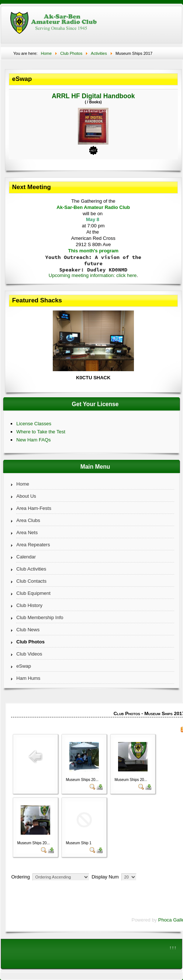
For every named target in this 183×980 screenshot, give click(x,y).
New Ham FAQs (33, 440)
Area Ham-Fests (34, 508)
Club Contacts (31, 581)
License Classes (34, 424)
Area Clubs (28, 520)
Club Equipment (33, 593)
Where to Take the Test (41, 432)
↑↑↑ (173, 947)
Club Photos (30, 642)
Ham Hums (28, 678)
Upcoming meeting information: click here (93, 275)
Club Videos (29, 654)
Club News (28, 630)
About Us (26, 496)
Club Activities (31, 569)
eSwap (24, 666)
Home (23, 484)
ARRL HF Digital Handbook (93, 96)
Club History (29, 605)
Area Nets (27, 532)
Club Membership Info (40, 617)
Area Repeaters (33, 545)
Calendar (26, 557)
